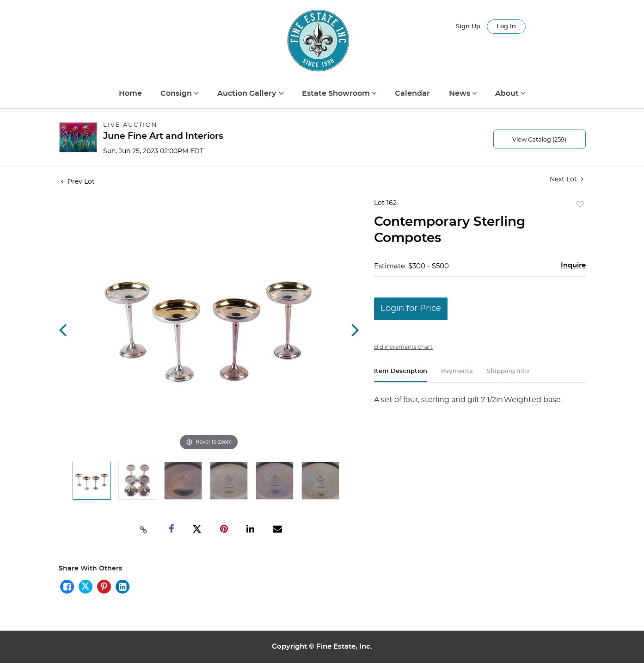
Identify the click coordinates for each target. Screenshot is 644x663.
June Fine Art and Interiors (163, 136)
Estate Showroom (337, 93)
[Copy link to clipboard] (143, 529)
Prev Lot (78, 182)
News (460, 93)
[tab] (401, 375)
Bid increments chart (403, 347)
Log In (506, 27)
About (508, 93)
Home (130, 93)
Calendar (412, 93)
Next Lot (567, 179)
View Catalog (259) (539, 140)
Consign (177, 93)
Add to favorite (580, 205)
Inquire (573, 265)
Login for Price (411, 309)
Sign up (468, 27)
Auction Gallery (248, 93)
